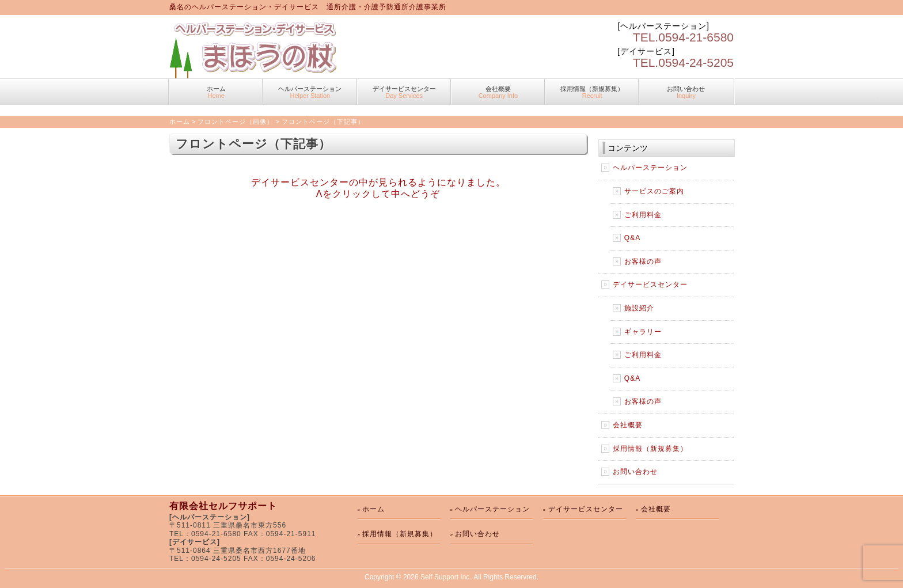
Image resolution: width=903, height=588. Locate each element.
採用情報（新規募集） (592, 92)
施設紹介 (639, 308)
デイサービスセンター (404, 92)
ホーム (216, 92)
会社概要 (498, 92)
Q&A (632, 238)
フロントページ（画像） (236, 122)
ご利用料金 (643, 215)
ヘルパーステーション (310, 92)
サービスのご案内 (654, 191)
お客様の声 (643, 261)
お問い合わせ (686, 92)
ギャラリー (643, 332)
